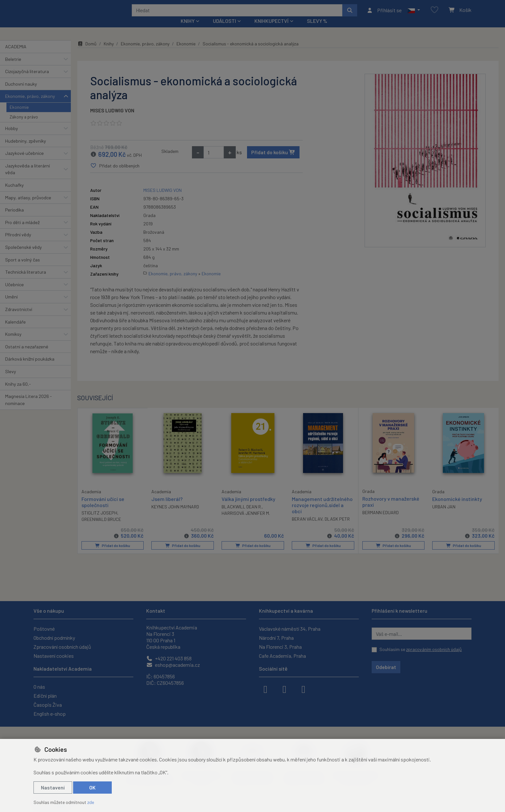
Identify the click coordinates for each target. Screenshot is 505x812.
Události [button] (224, 29)
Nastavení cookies (54, 656)
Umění (11, 305)
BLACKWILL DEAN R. (242, 515)
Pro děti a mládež (22, 231)
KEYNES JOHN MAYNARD (175, 515)
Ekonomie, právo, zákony (30, 105)
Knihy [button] (188, 29)
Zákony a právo (24, 126)
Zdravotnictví (19, 318)
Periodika (14, 218)
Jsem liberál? (167, 508)
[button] (414, 14)
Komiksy (13, 343)
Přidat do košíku (273, 161)
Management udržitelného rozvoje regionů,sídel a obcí (322, 514)
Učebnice (14, 293)
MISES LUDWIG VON (112, 119)
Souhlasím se (421, 649)
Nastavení (53, 787)
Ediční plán (45, 696)
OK (92, 787)
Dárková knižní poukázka (30, 368)
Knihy (109, 52)
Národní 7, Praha (276, 638)
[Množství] (214, 161)
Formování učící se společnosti (103, 510)
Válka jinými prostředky (248, 508)
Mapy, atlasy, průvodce (28, 206)
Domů (87, 52)
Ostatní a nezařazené (27, 355)
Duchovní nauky (21, 93)
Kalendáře (15, 330)
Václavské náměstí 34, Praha (290, 629)
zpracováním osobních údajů (434, 649)
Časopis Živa (48, 705)
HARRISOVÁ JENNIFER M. (246, 522)
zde (91, 802)
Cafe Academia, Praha (282, 656)
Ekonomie (19, 116)
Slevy (11, 380)
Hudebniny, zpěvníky (26, 149)
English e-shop (50, 714)
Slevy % (317, 29)
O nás (39, 687)
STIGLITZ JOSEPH (99, 521)
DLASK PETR (337, 528)
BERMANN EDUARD (381, 521)
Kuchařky (14, 194)
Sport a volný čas (23, 268)
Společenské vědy (24, 256)
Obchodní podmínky (54, 638)
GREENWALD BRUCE (101, 528)
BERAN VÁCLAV (307, 528)
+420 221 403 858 (169, 658)
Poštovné (44, 629)
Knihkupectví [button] (272, 29)
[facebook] (265, 689)
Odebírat (386, 667)
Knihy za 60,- (18, 392)
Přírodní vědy (18, 243)
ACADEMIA (16, 55)
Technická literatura (26, 281)
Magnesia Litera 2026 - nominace (29, 408)
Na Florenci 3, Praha (280, 647)
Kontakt (156, 611)
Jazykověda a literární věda (28, 178)
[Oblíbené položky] (434, 14)
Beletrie (13, 67)
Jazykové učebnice (24, 162)
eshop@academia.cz (173, 665)
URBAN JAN (444, 515)
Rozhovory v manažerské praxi (391, 510)
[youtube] (303, 689)
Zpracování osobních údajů (62, 647)
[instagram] (284, 689)
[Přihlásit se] (384, 14)
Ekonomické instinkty (457, 508)
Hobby (12, 137)
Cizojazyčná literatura (27, 80)
